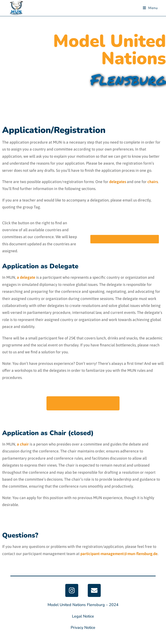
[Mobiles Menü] (150, 8)
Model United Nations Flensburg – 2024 (83, 605)
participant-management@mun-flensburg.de (119, 554)
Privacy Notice (83, 628)
